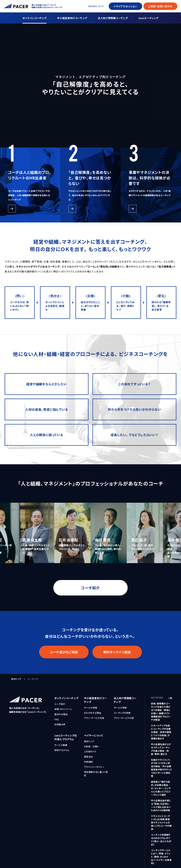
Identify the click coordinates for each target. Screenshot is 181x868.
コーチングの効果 (122, 713)
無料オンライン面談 (117, 652)
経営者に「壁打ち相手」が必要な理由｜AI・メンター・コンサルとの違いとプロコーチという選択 (161, 788)
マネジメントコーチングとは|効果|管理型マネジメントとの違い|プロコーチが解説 (161, 822)
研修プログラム (62, 750)
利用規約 (88, 762)
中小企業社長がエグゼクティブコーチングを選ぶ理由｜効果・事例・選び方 (161, 749)
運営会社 (88, 757)
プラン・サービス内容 (94, 718)
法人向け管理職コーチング (113, 18)
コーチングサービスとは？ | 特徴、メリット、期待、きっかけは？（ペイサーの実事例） (161, 857)
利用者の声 (60, 724)
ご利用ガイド (90, 752)
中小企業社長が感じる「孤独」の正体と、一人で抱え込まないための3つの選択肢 (161, 805)
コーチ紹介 (90, 588)
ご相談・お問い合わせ (160, 6)
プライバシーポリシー (94, 767)
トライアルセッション (125, 6)
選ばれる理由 (61, 714)
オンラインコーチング (34, 18)
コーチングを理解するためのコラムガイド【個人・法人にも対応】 (161, 840)
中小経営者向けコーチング (72, 18)
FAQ (57, 719)
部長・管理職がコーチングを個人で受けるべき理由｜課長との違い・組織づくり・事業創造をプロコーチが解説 (161, 712)
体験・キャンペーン (63, 709)
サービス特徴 (90, 708)
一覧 (170, 698)
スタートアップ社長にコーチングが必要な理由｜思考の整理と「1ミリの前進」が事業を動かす (161, 732)
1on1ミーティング (149, 18)
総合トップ (16, 679)
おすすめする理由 (93, 713)
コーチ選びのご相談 (64, 652)
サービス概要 (61, 745)
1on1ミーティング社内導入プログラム (66, 737)
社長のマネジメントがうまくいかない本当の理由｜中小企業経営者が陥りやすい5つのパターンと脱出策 (161, 768)
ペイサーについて (94, 735)
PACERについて (96, 6)
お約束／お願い (92, 746)
